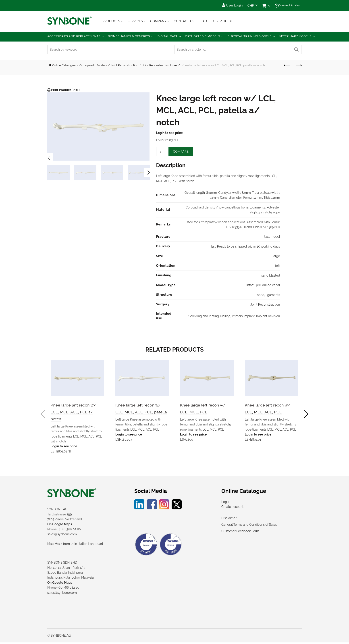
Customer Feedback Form (240, 532)
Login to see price (169, 133)
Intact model (271, 237)
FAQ (204, 21)
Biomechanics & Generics (129, 36)
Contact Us (184, 21)
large (276, 256)
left (277, 266)
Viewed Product (288, 5)
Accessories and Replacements (74, 36)
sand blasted (271, 275)
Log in (226, 503)
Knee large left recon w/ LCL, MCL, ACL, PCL (269, 412)
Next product (298, 65)
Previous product (287, 65)
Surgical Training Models (250, 36)
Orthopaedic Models (203, 36)
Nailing (225, 316)
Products (111, 21)
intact (251, 285)
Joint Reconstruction (125, 65)
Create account (232, 508)
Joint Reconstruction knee (160, 65)
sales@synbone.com (62, 536)
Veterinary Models (295, 36)
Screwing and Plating (204, 316)
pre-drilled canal (268, 285)
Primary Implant (243, 316)
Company (158, 21)
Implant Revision (268, 316)
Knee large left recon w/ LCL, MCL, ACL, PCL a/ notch (75, 412)
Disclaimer (229, 519)
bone (261, 295)
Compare (181, 152)
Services (135, 21)
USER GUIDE (223, 21)
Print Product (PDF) (65, 90)
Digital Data (168, 36)
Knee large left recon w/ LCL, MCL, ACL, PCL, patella (140, 412)
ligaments (273, 295)
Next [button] (149, 173)
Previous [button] (49, 158)
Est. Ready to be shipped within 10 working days (246, 246)
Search (296, 50)
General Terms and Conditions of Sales (249, 526)
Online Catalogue (64, 65)
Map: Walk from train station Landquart (75, 545)
